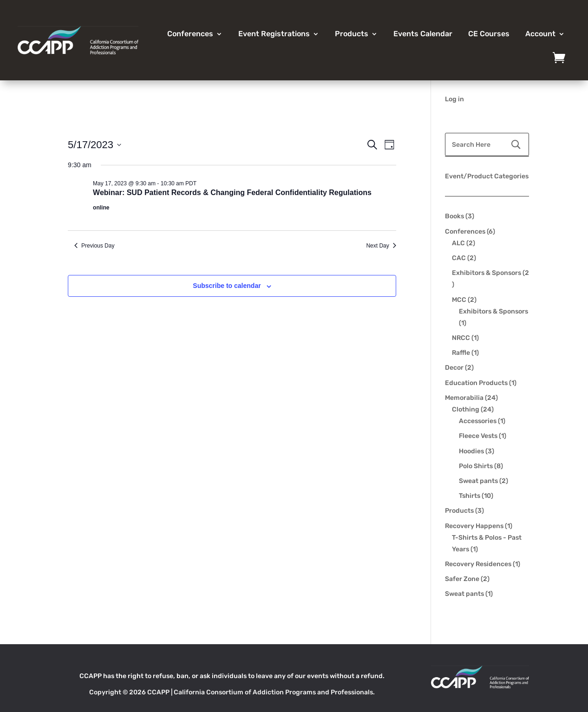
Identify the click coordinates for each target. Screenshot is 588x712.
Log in (454, 99)
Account (540, 34)
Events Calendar (423, 34)
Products (352, 34)
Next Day (381, 246)
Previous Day (94, 246)
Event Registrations (274, 34)
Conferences (190, 34)
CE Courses (489, 34)
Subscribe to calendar (227, 286)
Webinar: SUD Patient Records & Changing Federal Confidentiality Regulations (232, 193)
